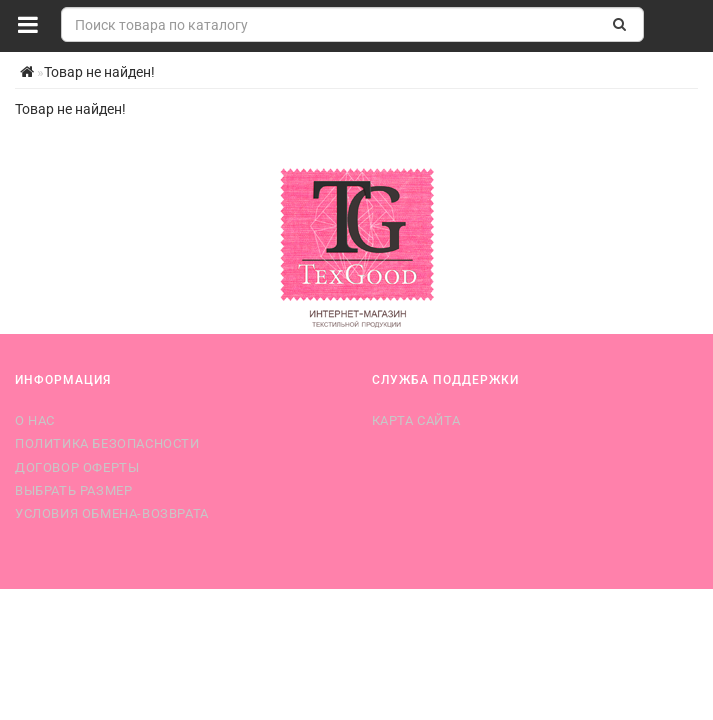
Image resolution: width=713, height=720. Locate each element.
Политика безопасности (107, 443)
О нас (35, 420)
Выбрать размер (73, 490)
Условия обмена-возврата (112, 513)
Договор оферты (77, 467)
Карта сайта (416, 420)
